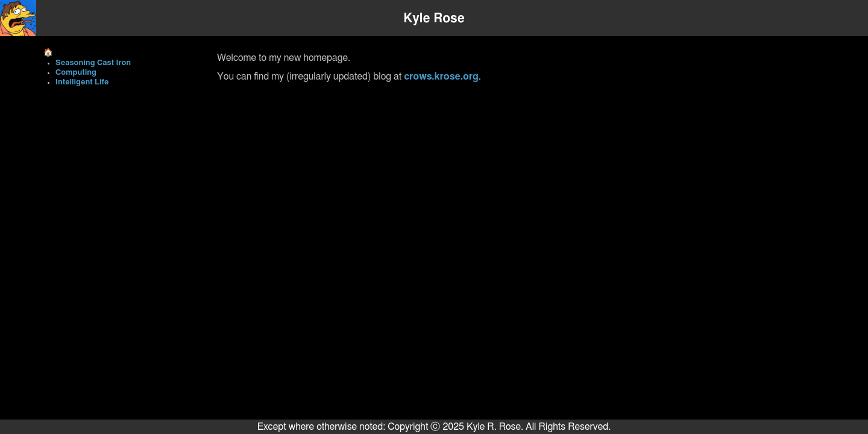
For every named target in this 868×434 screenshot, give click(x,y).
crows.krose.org (441, 77)
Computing (76, 73)
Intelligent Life (82, 82)
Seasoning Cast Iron (93, 63)
